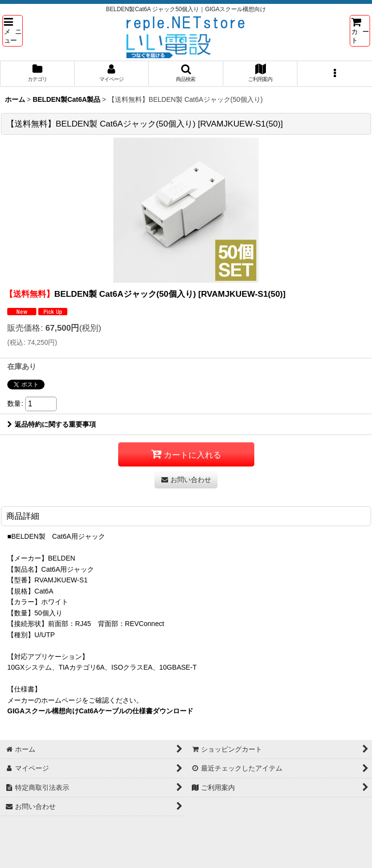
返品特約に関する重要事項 (52, 424)
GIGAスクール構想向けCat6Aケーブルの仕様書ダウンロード (100, 711)
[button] (13, 31)
